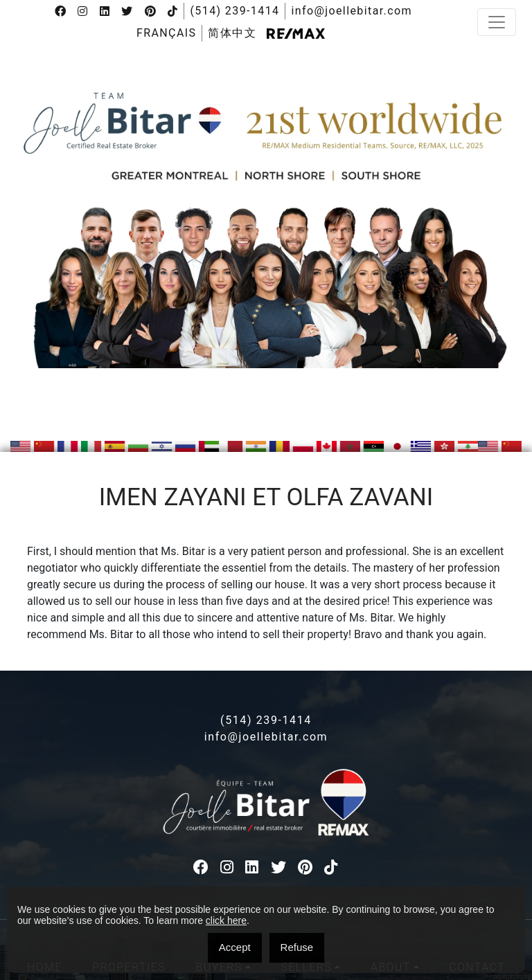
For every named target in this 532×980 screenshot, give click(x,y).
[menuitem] (166, 33)
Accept (235, 947)
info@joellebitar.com (352, 11)
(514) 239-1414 (234, 11)
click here (226, 920)
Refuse (297, 947)
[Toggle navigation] (497, 22)
